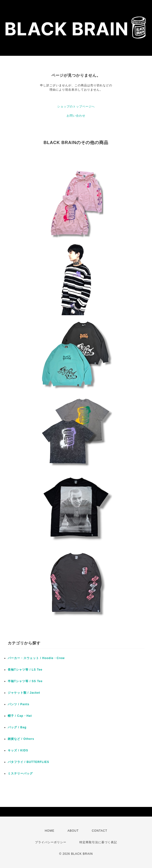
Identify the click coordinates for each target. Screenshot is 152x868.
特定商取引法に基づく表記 (98, 842)
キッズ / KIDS (18, 750)
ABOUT (73, 831)
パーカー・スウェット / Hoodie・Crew (36, 658)
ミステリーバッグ (20, 774)
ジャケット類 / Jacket (24, 693)
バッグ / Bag (17, 727)
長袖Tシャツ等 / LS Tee (25, 670)
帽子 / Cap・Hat (20, 716)
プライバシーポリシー (51, 842)
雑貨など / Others (21, 739)
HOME (49, 831)
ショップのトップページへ (76, 107)
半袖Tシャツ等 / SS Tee (25, 681)
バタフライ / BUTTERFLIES (28, 762)
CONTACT (99, 831)
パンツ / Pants (19, 704)
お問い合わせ (76, 116)
